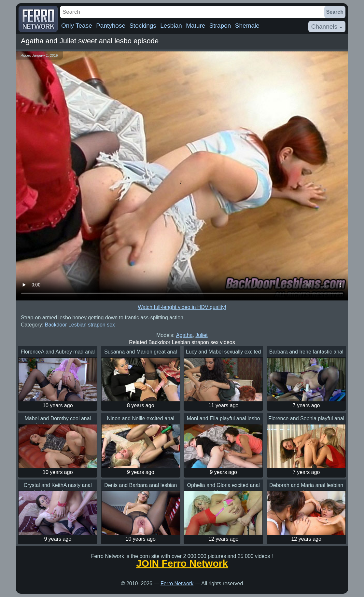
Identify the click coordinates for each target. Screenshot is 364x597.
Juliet (201, 335)
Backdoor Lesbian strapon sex (80, 325)
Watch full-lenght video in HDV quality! (182, 307)
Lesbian (171, 26)
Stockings (143, 26)
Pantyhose (111, 26)
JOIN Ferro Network (182, 563)
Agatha (184, 335)
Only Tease (77, 26)
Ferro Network (177, 583)
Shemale (247, 26)
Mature (196, 26)
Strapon (220, 26)
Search (335, 12)
